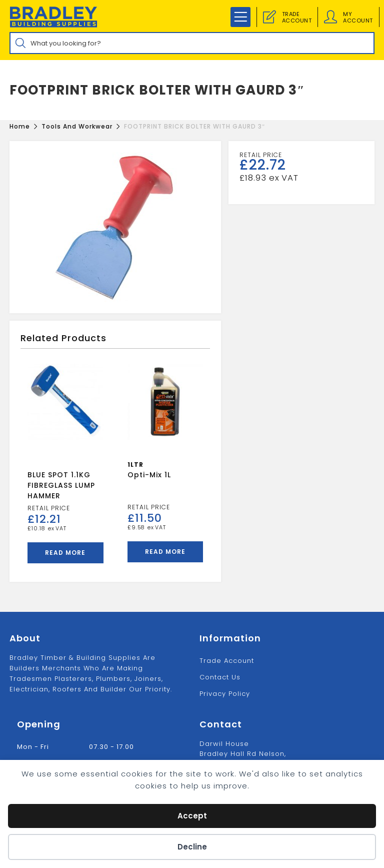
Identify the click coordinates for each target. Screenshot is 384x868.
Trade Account (227, 661)
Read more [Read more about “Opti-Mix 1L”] (165, 552)
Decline (192, 847)
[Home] (20, 126)
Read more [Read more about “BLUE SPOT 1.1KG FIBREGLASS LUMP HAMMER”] (65, 553)
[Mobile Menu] (240, 17)
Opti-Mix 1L (149, 475)
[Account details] (330, 17)
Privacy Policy (225, 694)
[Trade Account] (269, 17)
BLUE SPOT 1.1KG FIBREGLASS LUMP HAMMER (61, 485)
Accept (192, 816)
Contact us (220, 677)
